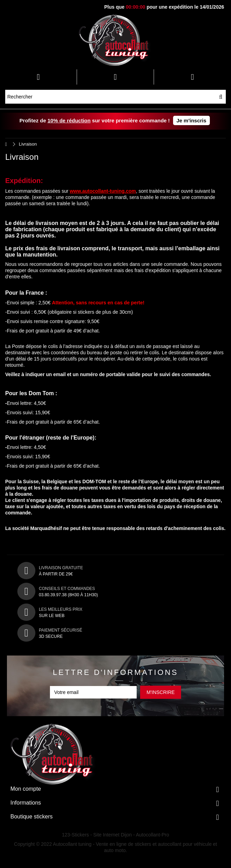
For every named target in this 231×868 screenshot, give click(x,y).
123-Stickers (76, 835)
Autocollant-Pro (153, 835)
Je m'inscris (191, 120)
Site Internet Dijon (113, 835)
